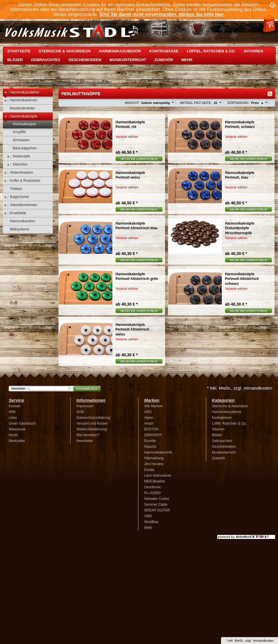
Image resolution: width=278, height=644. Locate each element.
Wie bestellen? (88, 435)
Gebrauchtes (45, 60)
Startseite (19, 51)
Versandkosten (263, 641)
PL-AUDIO (152, 493)
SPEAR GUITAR (157, 510)
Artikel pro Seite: (196, 103)
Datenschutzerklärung (93, 418)
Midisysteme (17, 229)
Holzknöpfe (19, 156)
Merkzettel (17, 441)
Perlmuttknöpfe (98, 83)
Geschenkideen (85, 60)
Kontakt (15, 406)
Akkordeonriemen (21, 205)
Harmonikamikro (20, 221)
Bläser (15, 60)
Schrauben (18, 140)
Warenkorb (17, 429)
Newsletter (18, 389)
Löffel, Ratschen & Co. (211, 51)
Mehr (187, 60)
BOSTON (151, 429)
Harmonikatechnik (158, 452)
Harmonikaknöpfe (71, 83)
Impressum (85, 406)
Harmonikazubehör (120, 51)
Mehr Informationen (139, 159)
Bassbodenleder (20, 108)
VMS (148, 516)
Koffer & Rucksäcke (22, 181)
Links (13, 418)
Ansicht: (132, 103)
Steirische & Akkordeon (65, 51)
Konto (13, 435)
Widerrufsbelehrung (92, 429)
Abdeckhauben (19, 173)
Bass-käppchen (22, 148)
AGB (80, 412)
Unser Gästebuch (22, 423)
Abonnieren (87, 388)
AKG (148, 412)
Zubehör (164, 60)
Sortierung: (238, 103)
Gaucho (150, 447)
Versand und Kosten (92, 423)
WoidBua (151, 522)
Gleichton (17, 165)
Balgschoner (17, 197)
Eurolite (150, 441)
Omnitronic (153, 487)
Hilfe (12, 412)
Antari (149, 423)
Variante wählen (127, 137)
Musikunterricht (128, 60)
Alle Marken (153, 406)
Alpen (149, 418)
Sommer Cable (156, 504)
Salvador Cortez (157, 499)
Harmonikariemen (21, 100)
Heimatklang (154, 458)
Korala (149, 470)
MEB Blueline (155, 481)
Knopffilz (17, 132)
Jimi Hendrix (154, 464)
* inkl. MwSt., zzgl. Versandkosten (240, 388)
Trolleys (13, 189)
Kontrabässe (164, 51)
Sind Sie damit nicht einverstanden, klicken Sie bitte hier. (162, 14)
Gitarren (254, 51)
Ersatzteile (15, 213)
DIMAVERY (153, 435)
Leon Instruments (158, 476)
